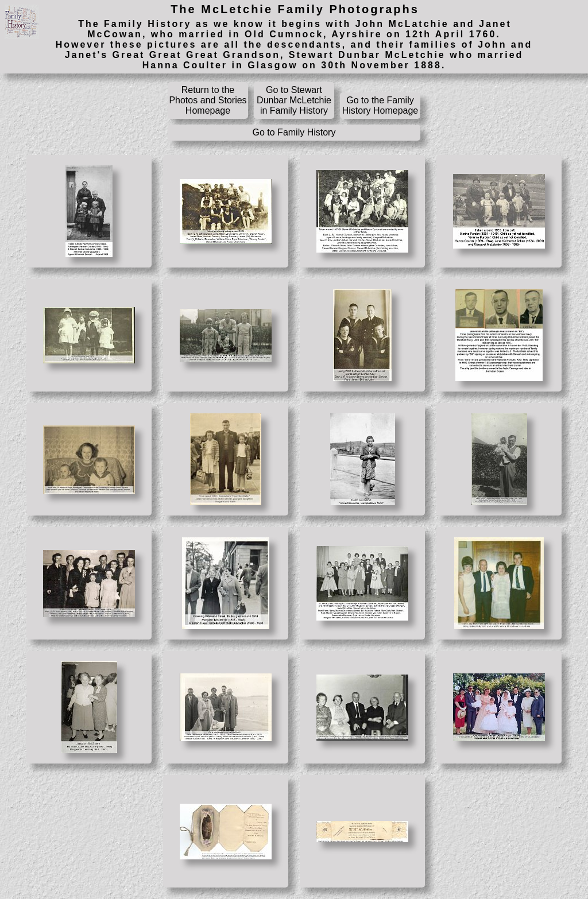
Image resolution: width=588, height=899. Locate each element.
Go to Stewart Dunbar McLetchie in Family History (294, 100)
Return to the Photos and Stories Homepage (208, 100)
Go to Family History (294, 132)
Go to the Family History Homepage (380, 105)
